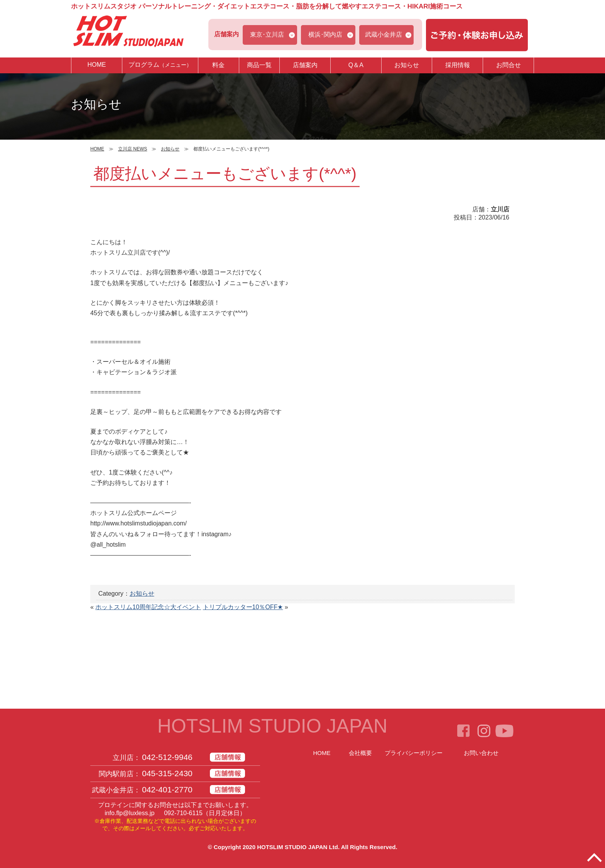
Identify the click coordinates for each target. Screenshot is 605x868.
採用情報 (458, 65)
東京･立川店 (267, 35)
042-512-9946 (167, 757)
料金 (218, 65)
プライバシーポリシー (414, 753)
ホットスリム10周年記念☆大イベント (148, 607)
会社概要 (360, 753)
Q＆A (356, 65)
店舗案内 (305, 65)
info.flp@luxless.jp (129, 813)
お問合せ (509, 65)
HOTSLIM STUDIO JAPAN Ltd (297, 847)
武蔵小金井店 (384, 35)
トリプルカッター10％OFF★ (243, 607)
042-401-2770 (167, 789)
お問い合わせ (481, 753)
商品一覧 (259, 65)
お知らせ (407, 65)
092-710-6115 (183, 813)
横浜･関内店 (325, 35)
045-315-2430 (167, 773)
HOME (96, 65)
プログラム (160, 65)
